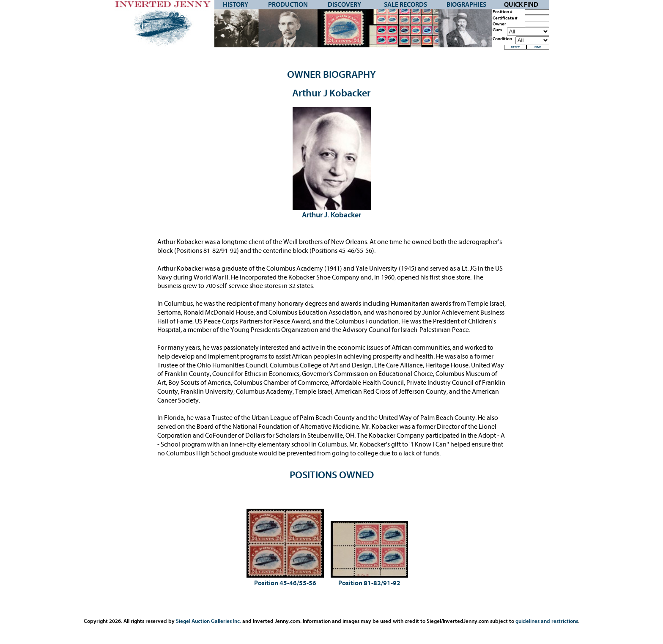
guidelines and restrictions (547, 621)
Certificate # (505, 18)
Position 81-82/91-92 (369, 583)
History (236, 5)
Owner (499, 24)
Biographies (466, 5)
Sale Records (405, 5)
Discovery (344, 5)
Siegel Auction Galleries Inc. (208, 621)
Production (288, 5)
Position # (503, 12)
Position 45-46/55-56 (285, 583)
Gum (497, 30)
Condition (502, 39)
